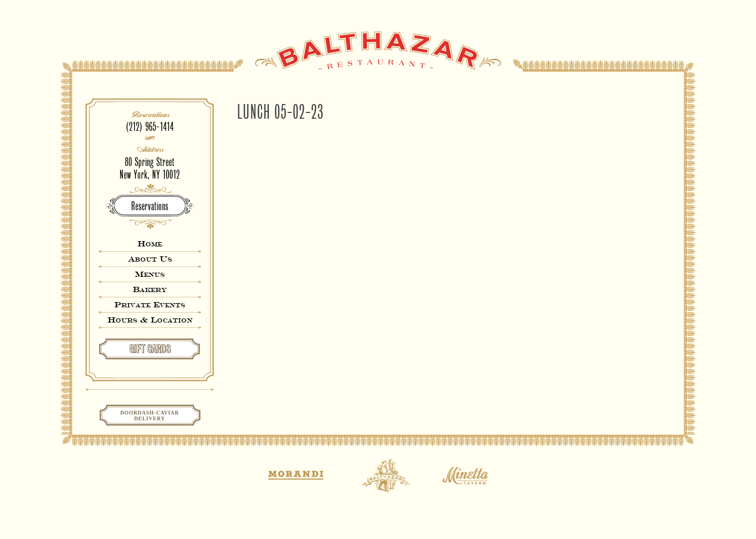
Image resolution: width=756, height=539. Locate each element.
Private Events (150, 304)
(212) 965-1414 (150, 127)
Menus (150, 274)
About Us (150, 259)
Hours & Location (150, 320)
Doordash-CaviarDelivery (150, 416)
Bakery (150, 289)
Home (150, 243)
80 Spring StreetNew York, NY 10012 (150, 168)
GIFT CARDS (150, 349)
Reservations (150, 206)
